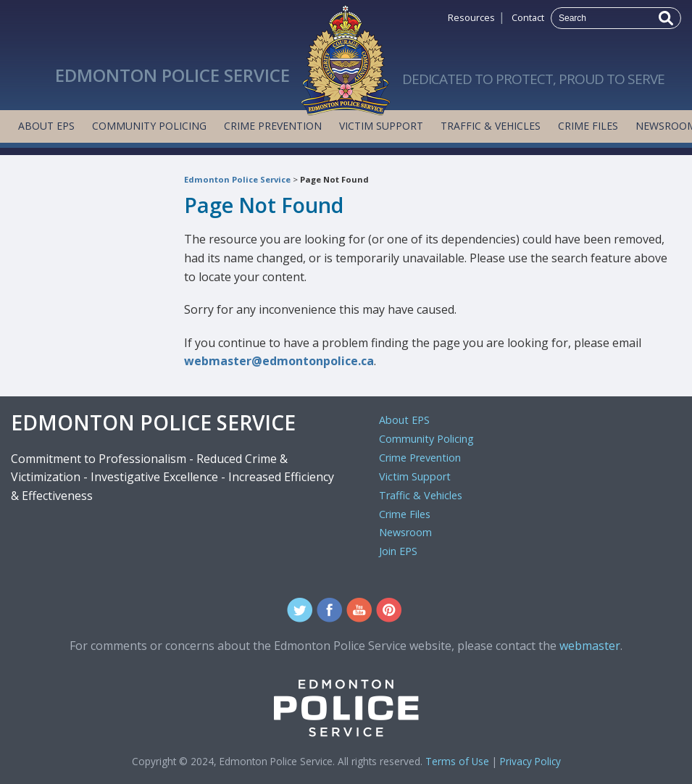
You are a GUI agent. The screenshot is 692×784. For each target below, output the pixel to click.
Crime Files (588, 126)
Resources (471, 17)
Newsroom (405, 532)
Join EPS (398, 551)
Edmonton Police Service (237, 179)
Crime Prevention (273, 126)
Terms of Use (457, 761)
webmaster (590, 646)
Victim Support (381, 126)
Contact (528, 17)
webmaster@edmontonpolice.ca (279, 361)
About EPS (46, 126)
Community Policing (149, 126)
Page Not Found (334, 179)
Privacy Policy (530, 761)
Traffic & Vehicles (491, 126)
